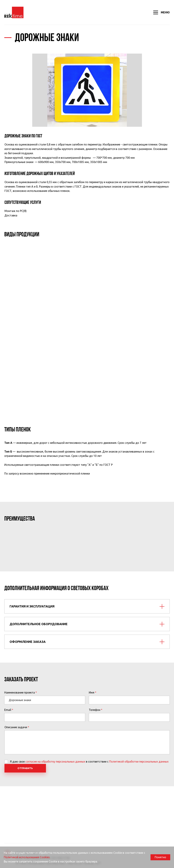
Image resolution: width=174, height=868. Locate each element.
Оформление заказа (28, 642)
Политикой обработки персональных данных (139, 762)
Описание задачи (16, 727)
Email (8, 710)
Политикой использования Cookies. (27, 857)
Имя (92, 692)
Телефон (95, 710)
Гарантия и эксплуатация (32, 606)
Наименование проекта (20, 692)
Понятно (160, 857)
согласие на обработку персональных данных (55, 762)
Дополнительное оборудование (39, 624)
